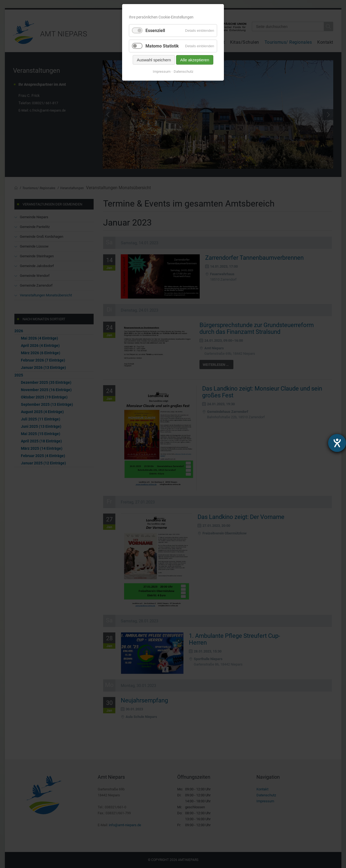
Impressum (162, 72)
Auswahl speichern (154, 60)
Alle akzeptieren (195, 60)
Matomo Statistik (162, 46)
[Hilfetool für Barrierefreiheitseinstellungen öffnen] (337, 443)
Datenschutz (183, 72)
